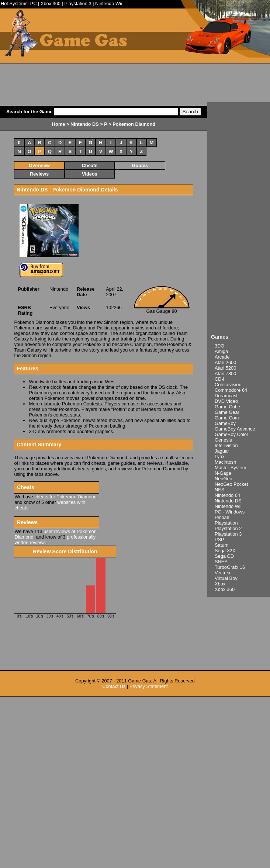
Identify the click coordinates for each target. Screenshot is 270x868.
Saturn (222, 545)
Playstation (226, 523)
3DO (219, 346)
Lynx (220, 457)
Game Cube (227, 407)
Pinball (222, 517)
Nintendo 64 (227, 495)
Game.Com (227, 418)
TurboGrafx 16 (230, 567)
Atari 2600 (225, 362)
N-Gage (223, 473)
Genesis (223, 440)
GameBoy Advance (235, 429)
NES (219, 490)
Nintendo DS (228, 501)
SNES (221, 562)
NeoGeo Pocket (231, 484)
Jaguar (222, 451)
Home (59, 124)
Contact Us (114, 686)
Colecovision (228, 385)
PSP (219, 540)
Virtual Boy (226, 578)
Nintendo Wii (109, 4)
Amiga (221, 351)
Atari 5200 (225, 368)
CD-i (219, 379)
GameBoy (225, 423)
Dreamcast (226, 396)
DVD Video (226, 401)
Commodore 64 (231, 390)
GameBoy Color (231, 434)
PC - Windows (230, 512)
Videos (90, 174)
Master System (230, 468)
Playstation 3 (78, 4)
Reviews (39, 174)
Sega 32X (225, 551)
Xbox (220, 584)
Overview (39, 165)
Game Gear (227, 412)
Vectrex (223, 573)
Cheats (90, 165)
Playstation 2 (228, 528)
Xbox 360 (51, 4)
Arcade (222, 357)
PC (34, 4)
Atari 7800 (225, 374)
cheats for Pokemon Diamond (65, 497)
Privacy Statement (149, 686)
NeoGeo (224, 479)
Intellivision (226, 445)
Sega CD (224, 556)
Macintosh (225, 462)
